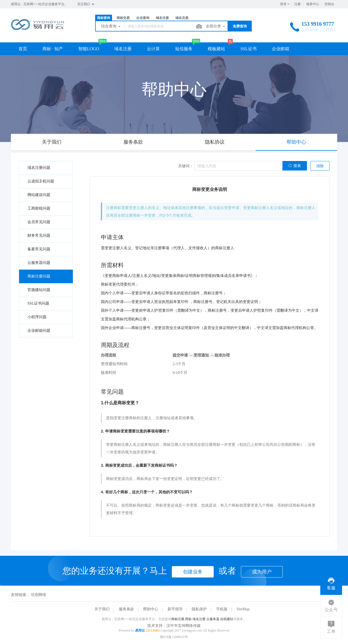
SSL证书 (248, 49)
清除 (320, 166)
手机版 (222, 609)
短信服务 (184, 49)
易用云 (140, 630)
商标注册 (178, 619)
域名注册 (162, 18)
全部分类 (216, 27)
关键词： (186, 166)
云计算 (153, 49)
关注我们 (86, 4)
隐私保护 (199, 609)
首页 (23, 49)
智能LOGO (89, 49)
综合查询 (111, 27)
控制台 (330, 4)
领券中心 (313, 4)
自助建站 (227, 619)
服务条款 (126, 609)
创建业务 (193, 572)
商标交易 (123, 18)
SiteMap (243, 609)
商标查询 (104, 18)
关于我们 (102, 609)
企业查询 (143, 18)
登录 (283, 4)
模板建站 (216, 49)
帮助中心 (151, 609)
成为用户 (262, 572)
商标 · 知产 (53, 49)
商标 (188, 619)
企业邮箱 (281, 49)
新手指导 (175, 609)
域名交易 (182, 18)
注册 (297, 4)
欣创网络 (39, 595)
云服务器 (213, 619)
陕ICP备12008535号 (174, 637)
